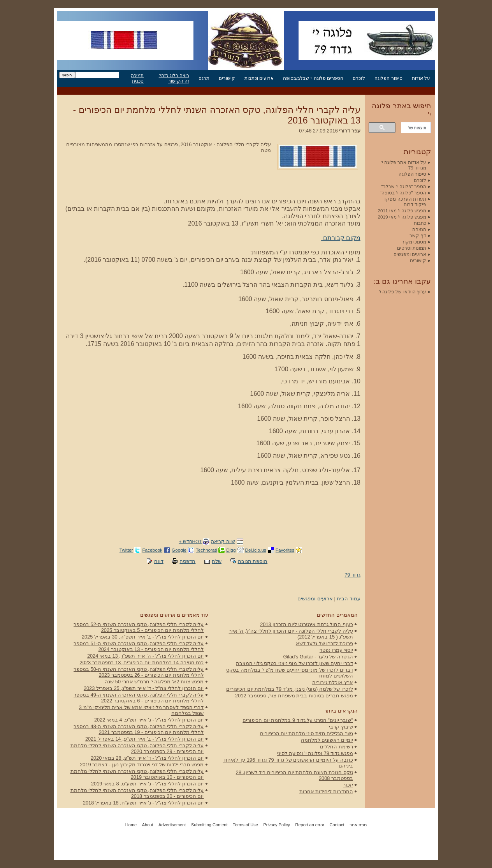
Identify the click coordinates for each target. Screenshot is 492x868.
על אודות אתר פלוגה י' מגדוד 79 (404, 165)
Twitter (126, 550)
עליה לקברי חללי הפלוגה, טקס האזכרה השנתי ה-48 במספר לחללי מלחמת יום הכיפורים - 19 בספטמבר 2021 (139, 729)
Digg (231, 550)
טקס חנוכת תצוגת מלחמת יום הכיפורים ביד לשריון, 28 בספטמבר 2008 (294, 775)
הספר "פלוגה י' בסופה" (403, 193)
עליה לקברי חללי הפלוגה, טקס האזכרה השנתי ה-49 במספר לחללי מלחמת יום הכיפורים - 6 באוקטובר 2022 (139, 698)
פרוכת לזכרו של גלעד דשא (324, 643)
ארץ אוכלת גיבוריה (333, 682)
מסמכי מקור (414, 242)
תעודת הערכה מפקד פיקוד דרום (405, 202)
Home (131, 825)
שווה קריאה (223, 541)
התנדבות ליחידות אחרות (326, 791)
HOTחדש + (190, 541)
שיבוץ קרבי (341, 727)
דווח (159, 561)
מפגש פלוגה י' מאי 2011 (402, 211)
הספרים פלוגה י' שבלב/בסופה (313, 78)
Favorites (285, 550)
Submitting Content (209, 825)
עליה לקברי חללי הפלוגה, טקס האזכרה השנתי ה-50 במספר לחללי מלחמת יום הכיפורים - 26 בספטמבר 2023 (139, 672)
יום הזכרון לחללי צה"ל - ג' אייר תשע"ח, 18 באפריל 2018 (143, 803)
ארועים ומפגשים (315, 599)
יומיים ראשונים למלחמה (327, 740)
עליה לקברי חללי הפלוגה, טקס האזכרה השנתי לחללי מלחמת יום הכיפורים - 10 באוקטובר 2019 (137, 774)
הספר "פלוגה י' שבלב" (404, 186)
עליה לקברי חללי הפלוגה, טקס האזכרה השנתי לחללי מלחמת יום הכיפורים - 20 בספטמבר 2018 (137, 793)
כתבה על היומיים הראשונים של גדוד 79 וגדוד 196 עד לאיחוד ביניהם (288, 763)
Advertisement (172, 825)
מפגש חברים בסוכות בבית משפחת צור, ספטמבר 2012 (294, 696)
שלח (217, 561)
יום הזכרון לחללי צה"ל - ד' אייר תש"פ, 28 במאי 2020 (147, 758)
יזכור (348, 785)
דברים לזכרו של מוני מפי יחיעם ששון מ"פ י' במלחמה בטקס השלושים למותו (290, 673)
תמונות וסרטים (412, 248)
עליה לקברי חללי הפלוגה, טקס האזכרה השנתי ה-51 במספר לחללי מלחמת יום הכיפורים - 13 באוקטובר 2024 (139, 646)
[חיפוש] (417, 128)
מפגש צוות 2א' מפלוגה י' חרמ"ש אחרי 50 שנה (154, 682)
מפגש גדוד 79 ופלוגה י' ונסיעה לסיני (315, 753)
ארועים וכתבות (259, 78)
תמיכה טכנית (137, 78)
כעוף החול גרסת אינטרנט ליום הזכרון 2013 (307, 624)
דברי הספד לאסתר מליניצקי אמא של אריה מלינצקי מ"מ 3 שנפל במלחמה (141, 710)
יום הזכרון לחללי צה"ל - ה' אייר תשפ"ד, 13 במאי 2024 (146, 656)
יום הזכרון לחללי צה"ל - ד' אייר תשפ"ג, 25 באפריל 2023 (144, 688)
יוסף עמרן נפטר (336, 650)
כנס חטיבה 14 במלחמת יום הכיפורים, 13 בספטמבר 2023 (142, 662)
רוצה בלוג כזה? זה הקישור (174, 78)
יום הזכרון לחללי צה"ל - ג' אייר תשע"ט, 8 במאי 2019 (148, 784)
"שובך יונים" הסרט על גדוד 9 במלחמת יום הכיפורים (298, 720)
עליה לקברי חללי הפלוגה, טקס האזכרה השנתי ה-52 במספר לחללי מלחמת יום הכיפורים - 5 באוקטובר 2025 (139, 627)
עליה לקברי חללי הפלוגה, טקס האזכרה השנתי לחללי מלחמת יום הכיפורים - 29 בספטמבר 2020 (137, 748)
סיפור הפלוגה (388, 78)
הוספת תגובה (253, 561)
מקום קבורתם (341, 238)
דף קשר (418, 236)
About (148, 825)
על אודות (421, 78)
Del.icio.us (256, 550)
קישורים (227, 78)
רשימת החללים (336, 747)
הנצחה (419, 229)
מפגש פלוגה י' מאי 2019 (402, 217)
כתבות (420, 223)
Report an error (310, 825)
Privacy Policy (276, 825)
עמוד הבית (349, 599)
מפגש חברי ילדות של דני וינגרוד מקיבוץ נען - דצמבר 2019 (142, 765)
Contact (337, 825)
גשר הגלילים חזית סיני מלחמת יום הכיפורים (307, 733)
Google (179, 550)
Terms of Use (245, 825)
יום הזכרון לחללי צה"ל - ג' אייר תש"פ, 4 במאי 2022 (149, 720)
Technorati (206, 550)
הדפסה (187, 561)
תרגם (204, 78)
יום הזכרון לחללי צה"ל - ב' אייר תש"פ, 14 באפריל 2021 (145, 739)
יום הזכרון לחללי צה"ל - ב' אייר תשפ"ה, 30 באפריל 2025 (143, 637)
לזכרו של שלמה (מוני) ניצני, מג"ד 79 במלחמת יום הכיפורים (290, 689)
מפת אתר (358, 825)
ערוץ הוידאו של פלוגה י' (403, 292)
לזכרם (359, 78)
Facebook (152, 550)
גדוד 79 (352, 575)
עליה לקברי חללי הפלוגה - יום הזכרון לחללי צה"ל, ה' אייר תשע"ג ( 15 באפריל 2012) (291, 634)
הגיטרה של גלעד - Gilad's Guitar (318, 657)
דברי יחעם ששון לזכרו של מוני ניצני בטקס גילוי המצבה (294, 663)
